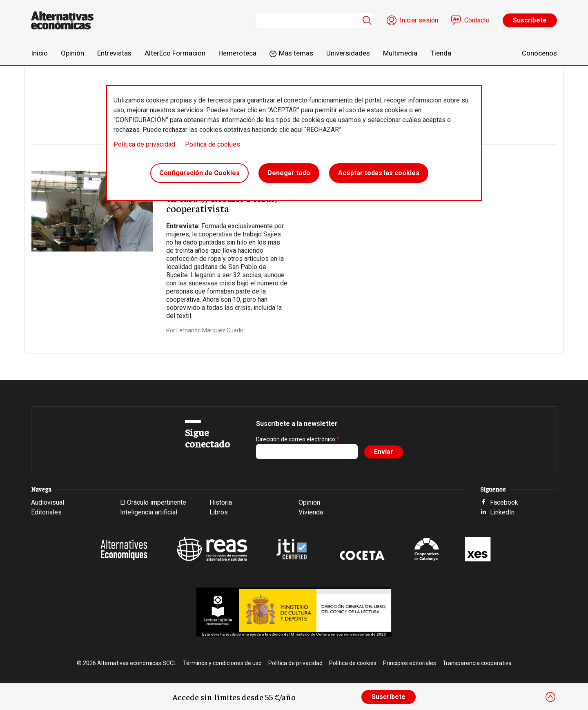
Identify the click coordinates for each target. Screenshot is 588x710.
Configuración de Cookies (199, 173)
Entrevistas (114, 53)
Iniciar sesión (419, 20)
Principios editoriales (410, 663)
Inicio (39, 53)
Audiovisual (48, 502)
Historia (221, 502)
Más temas (296, 53)
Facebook (504, 502)
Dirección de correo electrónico (296, 439)
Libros (219, 512)
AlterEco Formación (175, 53)
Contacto (477, 20)
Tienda (441, 53)
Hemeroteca (237, 53)
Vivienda (311, 512)
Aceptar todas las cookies (379, 173)
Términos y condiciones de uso (222, 663)
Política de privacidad (144, 144)
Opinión (72, 53)
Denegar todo (289, 173)
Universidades (348, 53)
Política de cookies (213, 144)
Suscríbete (530, 20)
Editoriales (46, 512)
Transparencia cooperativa (477, 663)
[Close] (550, 697)
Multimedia (400, 53)
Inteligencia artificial (149, 512)
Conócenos (539, 53)
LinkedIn (502, 512)
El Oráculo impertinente (153, 502)
